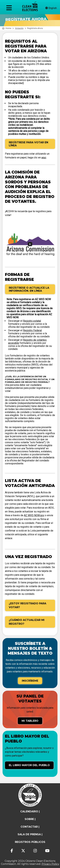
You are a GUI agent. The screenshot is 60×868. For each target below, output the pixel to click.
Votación (19, 28)
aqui (44, 158)
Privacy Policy (50, 864)
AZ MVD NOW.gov (34, 515)
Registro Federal (32, 330)
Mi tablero (30, 721)
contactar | (30, 827)
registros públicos (30, 842)
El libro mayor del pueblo (29, 765)
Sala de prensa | (30, 834)
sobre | (30, 819)
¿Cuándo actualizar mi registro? (27, 622)
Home (7, 28)
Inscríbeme (30, 681)
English (51, 8)
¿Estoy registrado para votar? (28, 605)
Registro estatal (32, 321)
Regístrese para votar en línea (28, 144)
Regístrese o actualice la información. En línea (29, 289)
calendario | (30, 811)
